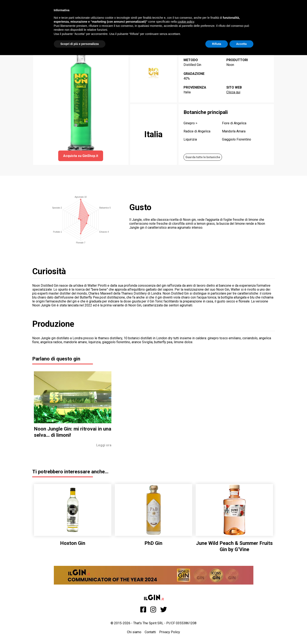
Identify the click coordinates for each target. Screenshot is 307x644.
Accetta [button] (241, 44)
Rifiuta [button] (217, 44)
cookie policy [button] (186, 22)
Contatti (150, 632)
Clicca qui (233, 92)
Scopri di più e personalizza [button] (80, 44)
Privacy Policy (170, 632)
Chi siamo (134, 632)
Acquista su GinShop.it (81, 156)
